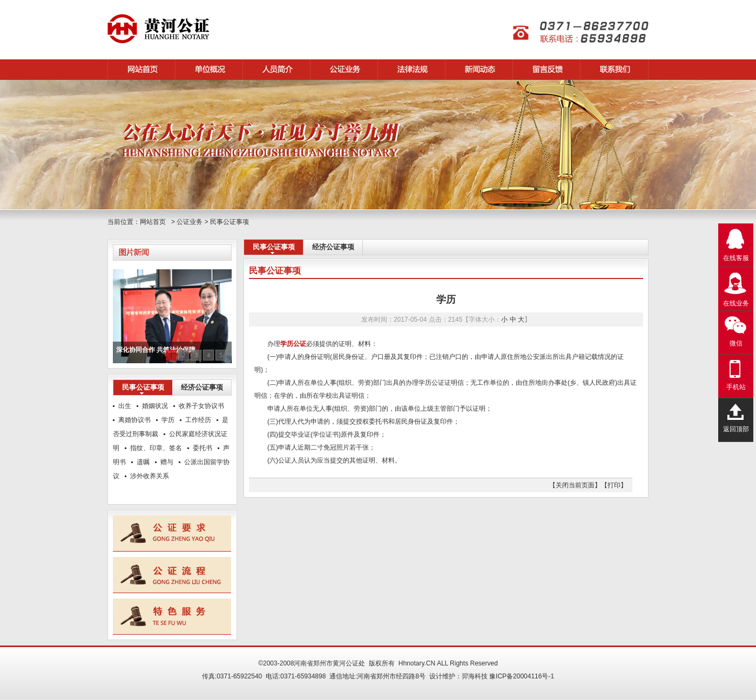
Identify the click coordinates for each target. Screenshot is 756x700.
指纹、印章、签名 (156, 448)
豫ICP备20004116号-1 (522, 676)
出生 (125, 406)
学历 (168, 420)
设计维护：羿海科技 (458, 676)
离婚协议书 (134, 420)
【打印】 (614, 485)
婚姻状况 (155, 406)
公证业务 (190, 222)
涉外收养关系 (150, 476)
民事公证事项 (230, 222)
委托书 (202, 448)
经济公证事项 (333, 247)
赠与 (167, 462)
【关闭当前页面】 (575, 485)
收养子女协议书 (201, 406)
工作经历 (198, 420)
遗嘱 (143, 462)
